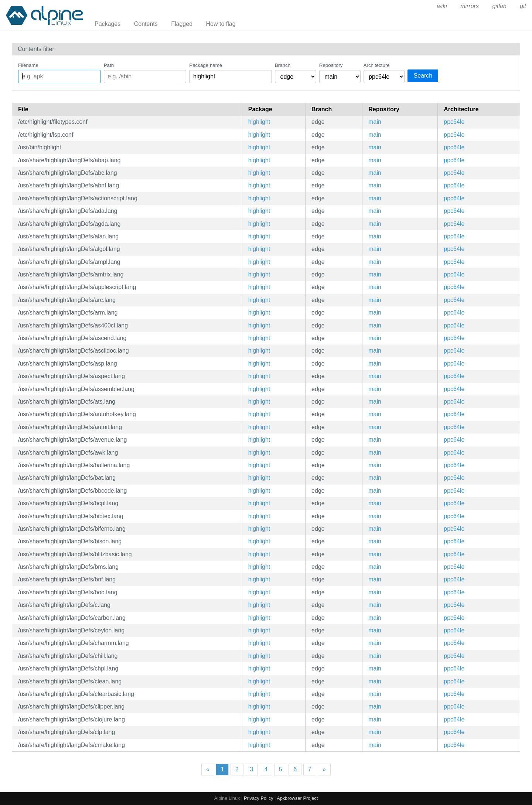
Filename (28, 65)
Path (109, 65)
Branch (283, 65)
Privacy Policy (259, 798)
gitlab (499, 6)
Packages (108, 24)
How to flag (221, 24)
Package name (206, 65)
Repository (331, 65)
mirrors (470, 6)
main (375, 122)
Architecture (377, 65)
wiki (442, 6)
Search (423, 76)
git (523, 6)
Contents (146, 24)
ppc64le (454, 122)
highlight (259, 122)
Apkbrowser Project (297, 798)
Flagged (182, 24)
